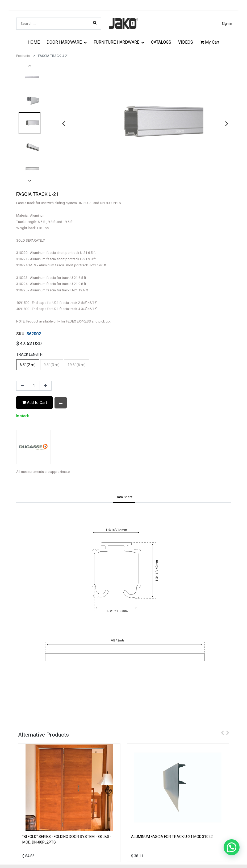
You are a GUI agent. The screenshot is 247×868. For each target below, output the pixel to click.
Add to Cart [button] (35, 403)
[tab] (124, 498)
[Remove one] (22, 386)
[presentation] (63, 123)
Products (23, 56)
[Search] (95, 23)
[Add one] (46, 386)
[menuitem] (34, 42)
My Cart (210, 42)
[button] (61, 403)
